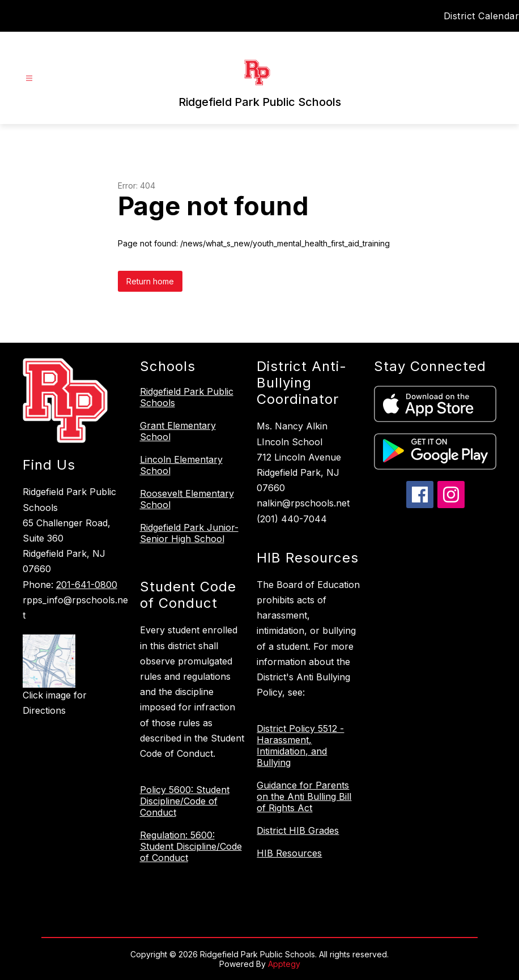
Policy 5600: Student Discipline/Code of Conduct (185, 801)
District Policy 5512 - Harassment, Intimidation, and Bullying (300, 745)
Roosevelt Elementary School (187, 499)
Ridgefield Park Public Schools (187, 397)
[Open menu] (29, 78)
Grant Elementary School (178, 431)
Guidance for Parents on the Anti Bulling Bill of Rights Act (304, 796)
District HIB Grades (298, 830)
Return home (150, 281)
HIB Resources (289, 853)
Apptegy (284, 964)
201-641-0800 (87, 585)
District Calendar (482, 16)
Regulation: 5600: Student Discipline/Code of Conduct (191, 846)
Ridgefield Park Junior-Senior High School (189, 533)
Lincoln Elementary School (181, 465)
